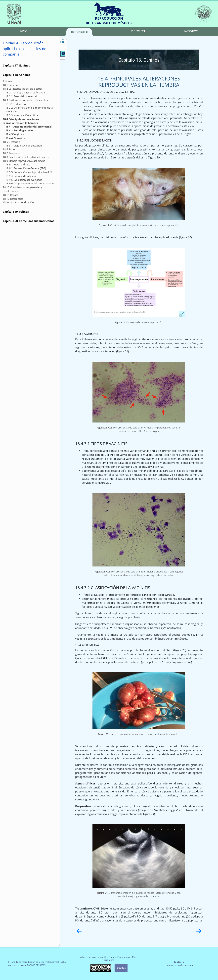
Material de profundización (18, 202)
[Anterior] (79, 931)
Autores (7, 81)
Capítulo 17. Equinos (16, 66)
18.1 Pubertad (11, 85)
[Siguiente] (199, 931)
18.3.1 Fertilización (16, 104)
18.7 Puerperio (11, 153)
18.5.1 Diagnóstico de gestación (24, 145)
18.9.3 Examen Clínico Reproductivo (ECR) (29, 172)
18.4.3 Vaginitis (15, 134)
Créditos (121, 968)
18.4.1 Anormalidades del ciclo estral (29, 127)
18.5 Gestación (11, 142)
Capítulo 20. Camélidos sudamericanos (28, 221)
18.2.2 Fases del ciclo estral (21, 96)
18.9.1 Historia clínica (18, 164)
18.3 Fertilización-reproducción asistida (25, 100)
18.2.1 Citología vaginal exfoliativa (25, 92)
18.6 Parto (9, 149)
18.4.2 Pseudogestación (20, 130)
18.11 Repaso (11, 195)
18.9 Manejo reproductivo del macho (24, 161)
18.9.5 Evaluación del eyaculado (24, 180)
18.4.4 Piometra (15, 138)
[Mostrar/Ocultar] (61, 42)
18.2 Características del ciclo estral (22, 89)
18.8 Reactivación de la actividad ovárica (26, 157)
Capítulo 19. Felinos (16, 212)
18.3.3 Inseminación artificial (22, 115)
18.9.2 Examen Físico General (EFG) (26, 168)
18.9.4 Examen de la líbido (21, 176)
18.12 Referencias (13, 199)
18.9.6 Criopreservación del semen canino (30, 183)
